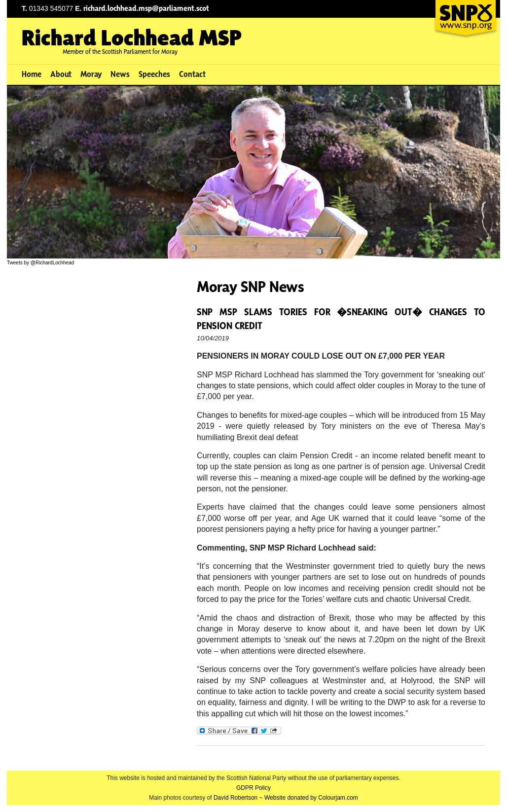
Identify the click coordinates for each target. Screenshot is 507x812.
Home (32, 74)
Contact (192, 74)
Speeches (154, 74)
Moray (91, 74)
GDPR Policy (253, 788)
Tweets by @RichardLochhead (40, 263)
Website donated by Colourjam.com (311, 798)
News (120, 74)
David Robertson (235, 798)
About (61, 74)
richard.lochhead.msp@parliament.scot (146, 8)
